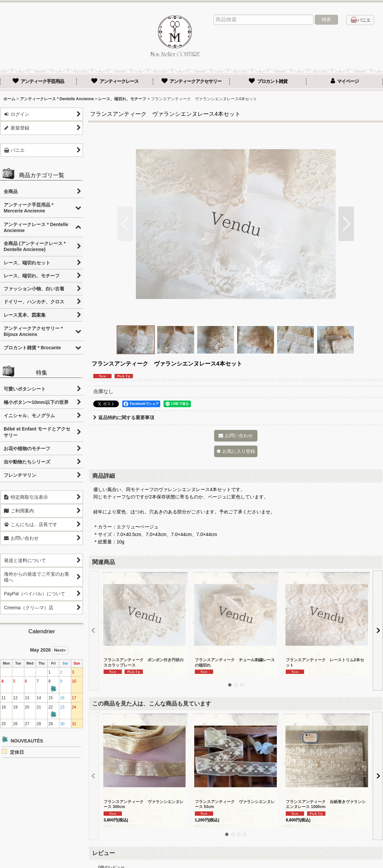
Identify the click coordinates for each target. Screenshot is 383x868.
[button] (125, 224)
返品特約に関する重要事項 (124, 418)
